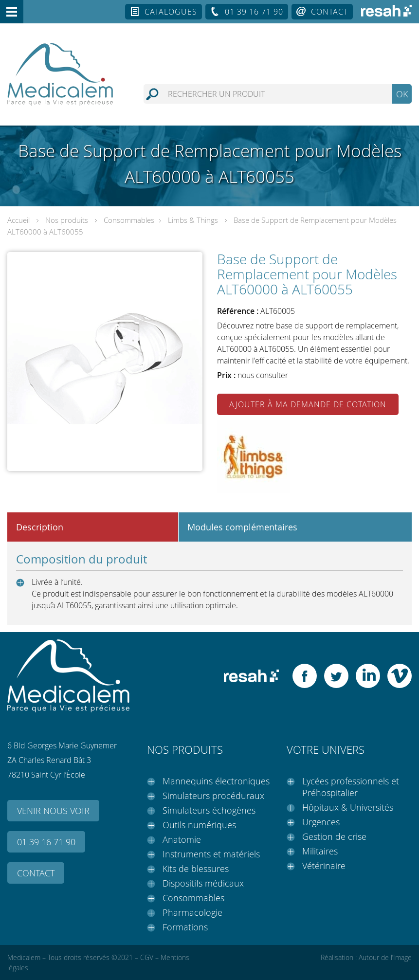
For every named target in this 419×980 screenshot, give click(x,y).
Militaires (320, 851)
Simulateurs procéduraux (213, 796)
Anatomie (182, 839)
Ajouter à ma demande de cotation (308, 404)
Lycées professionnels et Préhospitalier (351, 787)
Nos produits (67, 220)
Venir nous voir (53, 811)
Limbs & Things (193, 220)
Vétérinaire (324, 866)
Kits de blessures (196, 869)
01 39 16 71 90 (254, 12)
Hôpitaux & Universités (348, 807)
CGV (147, 957)
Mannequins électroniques (216, 781)
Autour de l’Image (385, 957)
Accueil (18, 220)
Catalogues (171, 12)
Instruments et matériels (211, 854)
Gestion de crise (334, 836)
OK (402, 94)
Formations (185, 927)
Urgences (321, 822)
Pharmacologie (192, 912)
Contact (329, 12)
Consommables (129, 220)
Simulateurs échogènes (209, 810)
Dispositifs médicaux (203, 883)
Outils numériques (199, 825)
